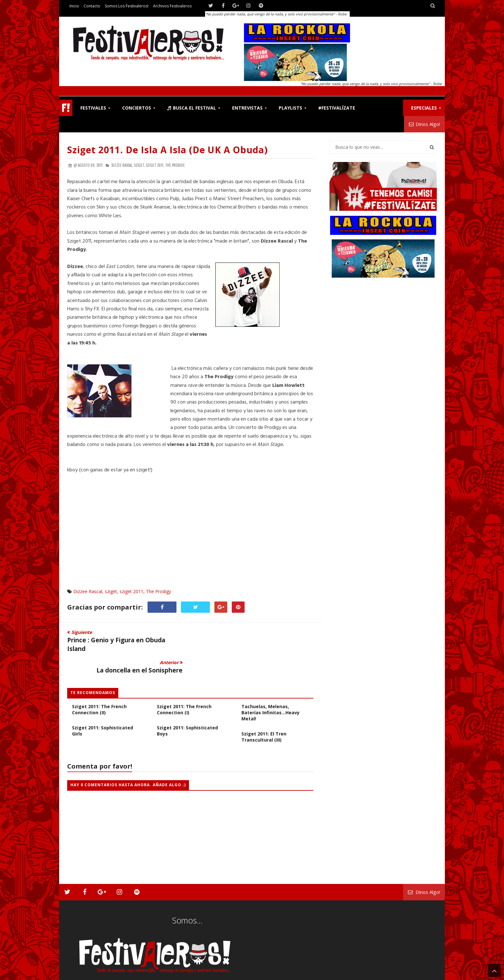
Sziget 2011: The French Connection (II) (99, 688)
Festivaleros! (79, 974)
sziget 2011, (155, 165)
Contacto (92, 6)
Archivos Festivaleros (172, 6)
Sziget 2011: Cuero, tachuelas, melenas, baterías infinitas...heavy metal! (270, 688)
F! (66, 108)
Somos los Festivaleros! (127, 6)
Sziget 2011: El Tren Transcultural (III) (264, 715)
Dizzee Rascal (88, 591)
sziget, (139, 165)
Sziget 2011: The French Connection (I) (184, 688)
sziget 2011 (131, 591)
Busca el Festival (192, 108)
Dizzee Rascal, (122, 165)
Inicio (74, 6)
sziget (111, 591)
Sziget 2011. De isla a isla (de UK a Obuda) (167, 150)
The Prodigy (158, 591)
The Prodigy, (175, 165)
